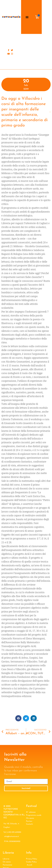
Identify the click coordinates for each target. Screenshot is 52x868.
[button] (27, 17)
